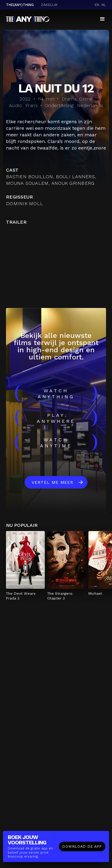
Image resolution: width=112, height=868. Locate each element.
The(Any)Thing (20, 5)
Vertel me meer (52, 482)
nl (104, 5)
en (97, 5)
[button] (102, 19)
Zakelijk (49, 5)
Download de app (82, 846)
